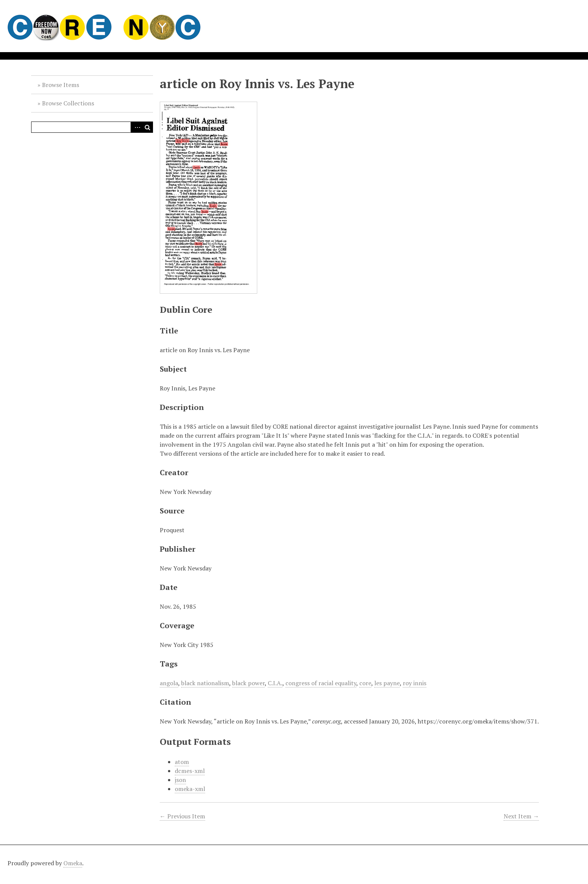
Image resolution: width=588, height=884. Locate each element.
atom (182, 762)
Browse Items (61, 85)
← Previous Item (182, 816)
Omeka (73, 863)
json (180, 780)
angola (169, 683)
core (365, 683)
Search (147, 127)
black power (248, 683)
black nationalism (205, 683)
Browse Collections (68, 103)
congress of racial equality (321, 683)
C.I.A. (275, 683)
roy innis (415, 683)
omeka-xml (190, 789)
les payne (387, 683)
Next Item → (521, 816)
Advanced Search (136, 127)
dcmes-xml (190, 771)
